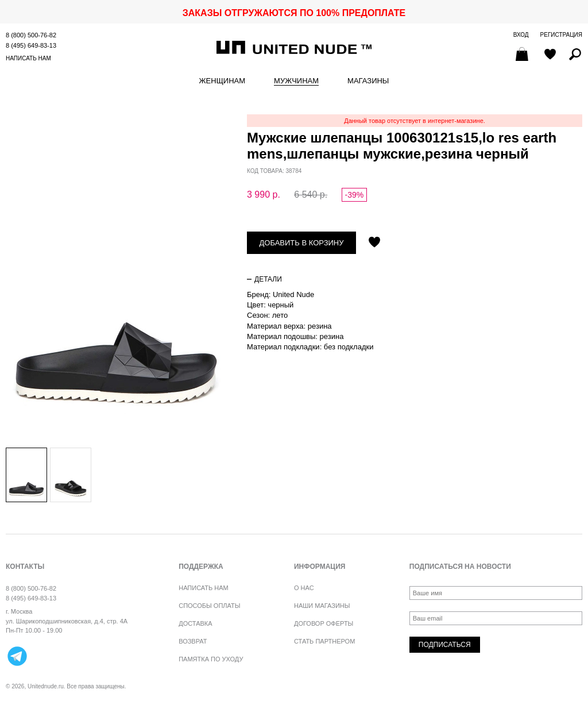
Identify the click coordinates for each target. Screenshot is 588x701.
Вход (521, 35)
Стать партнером (324, 641)
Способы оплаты (209, 606)
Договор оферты (324, 623)
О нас (304, 588)
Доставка (195, 623)
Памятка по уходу (211, 659)
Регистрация (561, 35)
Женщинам (222, 81)
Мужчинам (296, 81)
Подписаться (445, 645)
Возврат (193, 641)
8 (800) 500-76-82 (31, 35)
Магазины (368, 81)
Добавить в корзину (302, 243)
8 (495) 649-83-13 (31, 45)
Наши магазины (322, 606)
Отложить (374, 243)
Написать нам (28, 58)
